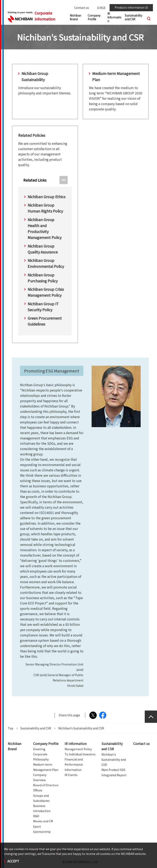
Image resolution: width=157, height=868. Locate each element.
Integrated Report (114, 775)
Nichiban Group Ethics (47, 197)
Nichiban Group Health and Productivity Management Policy (45, 229)
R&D (36, 816)
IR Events (71, 775)
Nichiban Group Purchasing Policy (43, 278)
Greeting (39, 749)
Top (11, 728)
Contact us (82, 8)
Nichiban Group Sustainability (35, 76)
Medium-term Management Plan (116, 76)
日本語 (101, 8)
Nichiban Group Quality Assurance (43, 249)
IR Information (76, 744)
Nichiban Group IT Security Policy (43, 307)
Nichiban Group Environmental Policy (46, 263)
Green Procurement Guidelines (45, 321)
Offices (38, 790)
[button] (96, 18)
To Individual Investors (80, 754)
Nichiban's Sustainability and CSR (114, 759)
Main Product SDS (113, 770)
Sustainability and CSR (36, 728)
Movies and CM (43, 821)
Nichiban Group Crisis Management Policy (46, 292)
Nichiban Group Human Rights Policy (45, 208)
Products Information (131, 7)
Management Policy (78, 749)
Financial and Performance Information (74, 764)
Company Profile (46, 744)
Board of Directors (46, 785)
